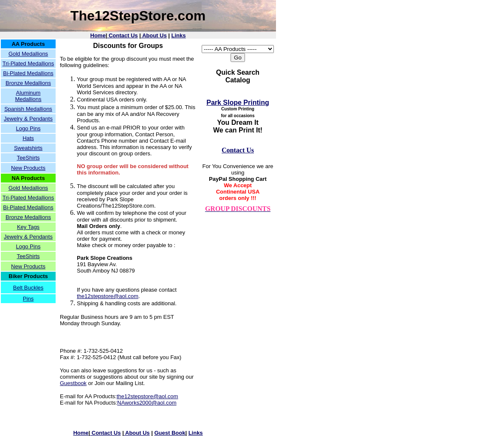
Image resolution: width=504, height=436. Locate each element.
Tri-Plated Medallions (28, 63)
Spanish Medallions (28, 109)
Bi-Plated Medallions (28, 73)
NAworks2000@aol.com (147, 403)
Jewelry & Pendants (28, 119)
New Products (28, 168)
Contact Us (122, 35)
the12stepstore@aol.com (108, 296)
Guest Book (170, 433)
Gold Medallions (28, 54)
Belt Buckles (28, 288)
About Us (154, 35)
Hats (28, 138)
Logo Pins (28, 128)
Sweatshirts (28, 148)
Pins (28, 299)
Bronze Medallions (28, 83)
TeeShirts (28, 158)
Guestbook (73, 383)
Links (179, 35)
